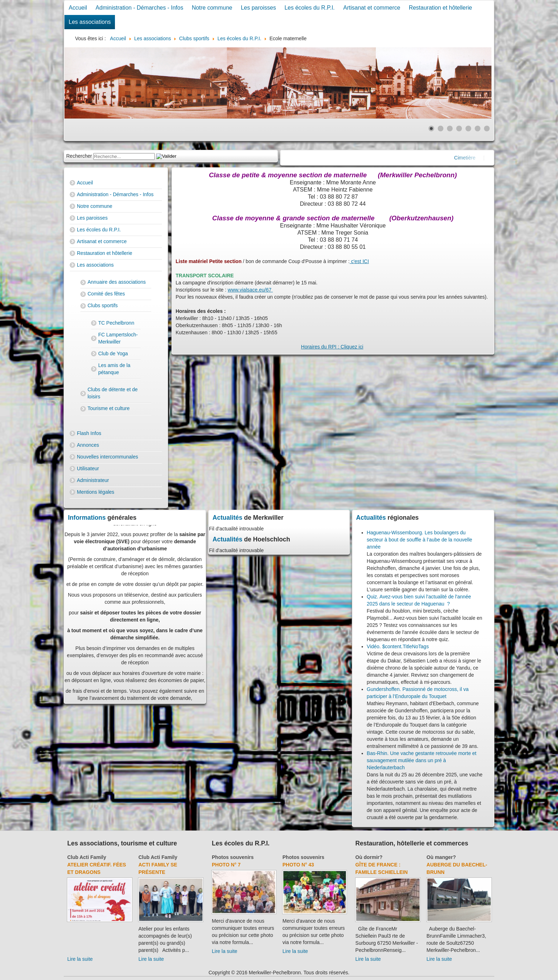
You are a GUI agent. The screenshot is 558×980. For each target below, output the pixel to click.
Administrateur (93, 480)
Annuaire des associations (117, 282)
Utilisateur (88, 468)
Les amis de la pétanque (114, 369)
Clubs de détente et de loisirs (113, 393)
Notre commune (212, 8)
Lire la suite (80, 959)
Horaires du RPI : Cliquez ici (332, 347)
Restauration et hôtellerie (441, 8)
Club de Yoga (113, 353)
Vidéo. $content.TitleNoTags (398, 646)
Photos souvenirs (233, 857)
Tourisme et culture (109, 408)
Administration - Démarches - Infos (139, 8)
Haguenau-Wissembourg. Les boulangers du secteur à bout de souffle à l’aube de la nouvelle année (420, 540)
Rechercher (79, 156)
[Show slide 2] (441, 129)
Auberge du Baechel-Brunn (457, 868)
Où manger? (441, 857)
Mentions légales (96, 492)
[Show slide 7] (487, 129)
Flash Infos (89, 433)
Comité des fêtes (106, 294)
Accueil (78, 8)
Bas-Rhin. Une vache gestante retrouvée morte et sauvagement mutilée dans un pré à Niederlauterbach (422, 760)
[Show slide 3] (450, 129)
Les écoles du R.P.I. (309, 8)
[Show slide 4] (459, 129)
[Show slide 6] (478, 129)
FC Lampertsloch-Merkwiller (118, 338)
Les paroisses (259, 8)
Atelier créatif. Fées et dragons (97, 868)
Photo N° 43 (298, 865)
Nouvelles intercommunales (107, 457)
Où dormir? (369, 857)
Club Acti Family (87, 857)
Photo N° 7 (226, 865)
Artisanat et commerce (372, 8)
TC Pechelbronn (116, 323)
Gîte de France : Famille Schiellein (382, 868)
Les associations (90, 22)
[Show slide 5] (468, 129)
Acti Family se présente (158, 868)
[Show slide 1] (431, 129)
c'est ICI (359, 261)
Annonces (88, 445)
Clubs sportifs (103, 305)
